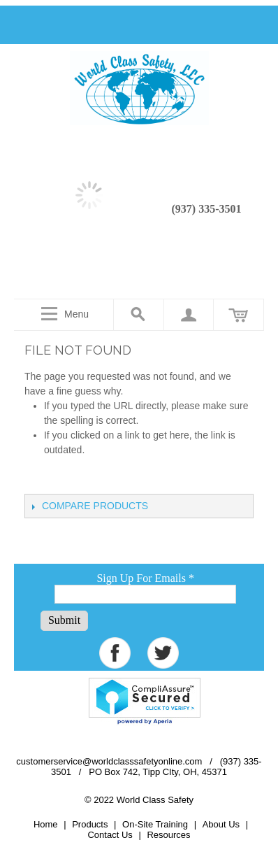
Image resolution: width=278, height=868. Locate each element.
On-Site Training (155, 824)
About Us (221, 824)
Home (46, 824)
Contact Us (110, 835)
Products (90, 824)
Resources (168, 835)
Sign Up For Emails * (145, 578)
